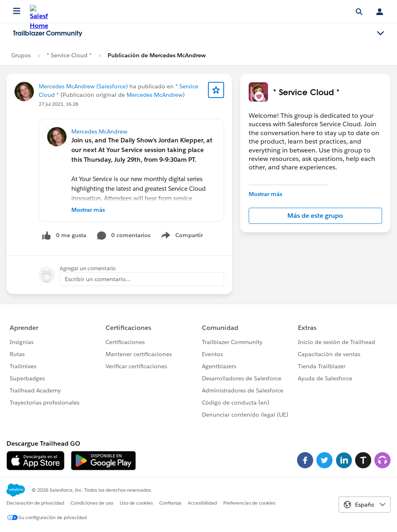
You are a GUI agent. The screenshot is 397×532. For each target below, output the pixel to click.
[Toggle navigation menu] (380, 33)
